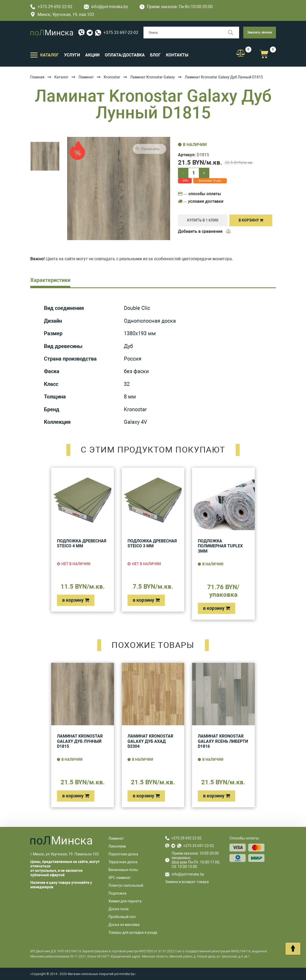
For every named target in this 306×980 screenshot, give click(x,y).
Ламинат (86, 77)
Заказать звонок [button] (260, 32)
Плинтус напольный (126, 885)
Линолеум (117, 846)
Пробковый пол (122, 917)
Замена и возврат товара (187, 882)
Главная (37, 77)
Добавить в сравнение (205, 231)
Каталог (61, 77)
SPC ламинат (120, 878)
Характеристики (50, 280)
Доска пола (119, 909)
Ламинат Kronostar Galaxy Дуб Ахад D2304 (150, 741)
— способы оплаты (199, 194)
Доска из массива (124, 925)
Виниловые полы (123, 870)
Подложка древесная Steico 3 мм (152, 544)
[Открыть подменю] (34, 55)
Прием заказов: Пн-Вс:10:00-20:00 (176, 7)
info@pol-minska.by (106, 7)
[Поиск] (233, 33)
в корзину (76, 600)
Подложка (117, 893)
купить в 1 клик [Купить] (203, 220)
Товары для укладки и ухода (133, 932)
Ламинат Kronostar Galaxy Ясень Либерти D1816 (223, 741)
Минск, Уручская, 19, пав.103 (62, 15)
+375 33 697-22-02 (121, 33)
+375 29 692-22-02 (51, 7)
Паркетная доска (123, 854)
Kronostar (112, 77)
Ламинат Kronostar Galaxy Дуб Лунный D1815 (80, 741)
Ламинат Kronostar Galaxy (152, 77)
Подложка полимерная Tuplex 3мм (220, 546)
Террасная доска (123, 862)
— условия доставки (201, 201)
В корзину (251, 220)
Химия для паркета (125, 901)
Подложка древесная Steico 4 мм (82, 544)
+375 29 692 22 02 (186, 838)
